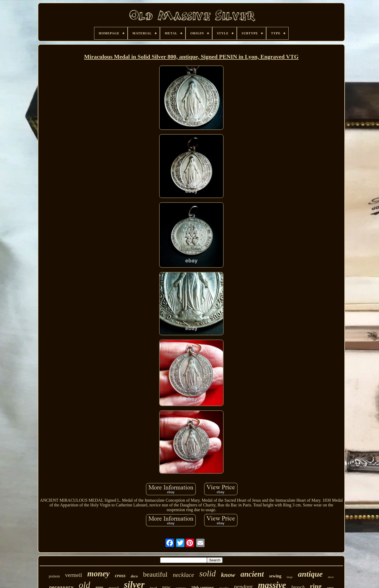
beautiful (155, 574)
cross (120, 575)
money (98, 574)
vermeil (73, 575)
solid (207, 573)
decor (331, 577)
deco (134, 576)
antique (310, 574)
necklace (183, 575)
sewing (275, 576)
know (228, 575)
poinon (54, 576)
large (290, 577)
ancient (252, 574)
